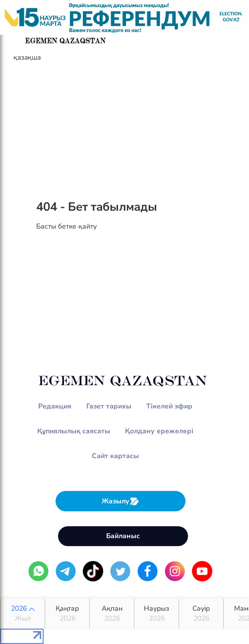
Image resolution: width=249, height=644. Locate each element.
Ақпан (112, 614)
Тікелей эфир (169, 406)
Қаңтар (67, 614)
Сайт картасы (115, 456)
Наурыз (156, 614)
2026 (23, 614)
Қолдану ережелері (159, 431)
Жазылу (121, 501)
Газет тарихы (109, 406)
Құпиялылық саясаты (74, 431)
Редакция (55, 406)
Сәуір (201, 614)
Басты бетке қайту (66, 226)
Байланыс (123, 536)
